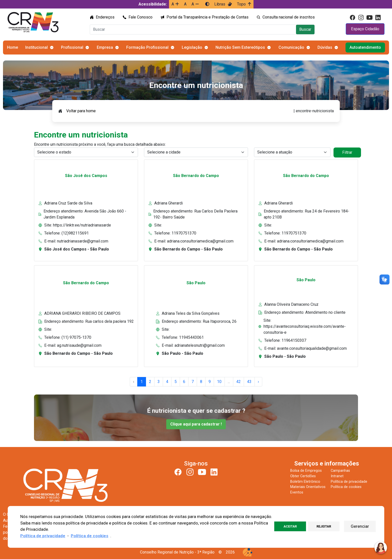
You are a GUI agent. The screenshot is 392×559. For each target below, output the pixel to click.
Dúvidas (325, 47)
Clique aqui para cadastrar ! (196, 424)
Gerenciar (360, 526)
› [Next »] (258, 382)
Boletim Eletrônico (305, 482)
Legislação (192, 47)
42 (238, 382)
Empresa (105, 47)
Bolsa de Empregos (306, 471)
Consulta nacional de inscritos (289, 17)
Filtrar (347, 152)
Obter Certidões (303, 476)
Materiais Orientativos (308, 487)
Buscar (305, 29)
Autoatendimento (365, 47)
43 (249, 382)
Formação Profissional (147, 47)
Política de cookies (346, 487)
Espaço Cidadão (365, 29)
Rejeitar (324, 526)
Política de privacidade (349, 482)
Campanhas (340, 471)
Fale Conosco (140, 17)
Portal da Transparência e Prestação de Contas (207, 17)
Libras (223, 4)
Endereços (105, 17)
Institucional (36, 47)
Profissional (72, 47)
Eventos (297, 492)
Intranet (337, 476)
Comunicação (291, 47)
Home (12, 47)
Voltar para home (81, 111)
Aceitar (290, 526)
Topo (244, 4)
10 (219, 382)
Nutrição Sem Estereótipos (240, 47)
